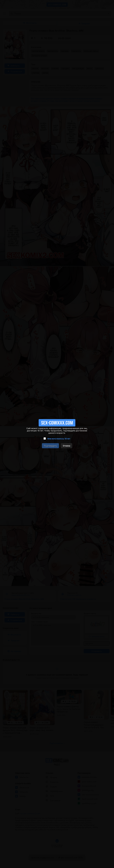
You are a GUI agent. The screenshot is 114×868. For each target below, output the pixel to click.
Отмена (67, 446)
